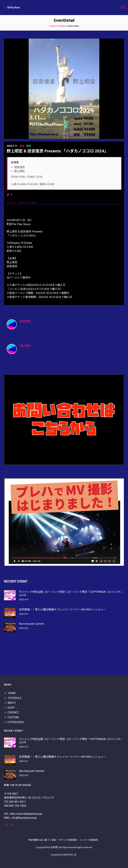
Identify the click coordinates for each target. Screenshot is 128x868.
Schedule (61, 26)
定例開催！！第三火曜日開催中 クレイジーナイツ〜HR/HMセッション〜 (62, 610)
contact (11, 712)
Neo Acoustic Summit (32, 624)
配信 (29, 146)
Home (52, 26)
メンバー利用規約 (89, 840)
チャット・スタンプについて (22, 203)
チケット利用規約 (68, 840)
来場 (22, 146)
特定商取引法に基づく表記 (42, 840)
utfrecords (14, 722)
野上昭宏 (25, 346)
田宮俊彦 (25, 321)
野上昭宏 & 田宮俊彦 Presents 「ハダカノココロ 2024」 (57, 151)
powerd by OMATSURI (64, 855)
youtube (11, 717)
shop (9, 708)
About (10, 703)
